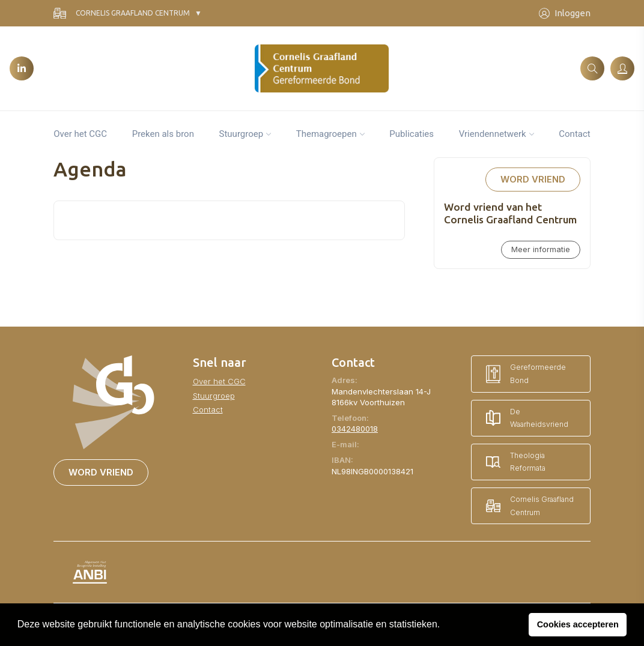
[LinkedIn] (22, 68)
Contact (574, 134)
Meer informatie (541, 249)
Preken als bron (163, 134)
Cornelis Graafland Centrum (122, 14)
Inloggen (565, 14)
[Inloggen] (622, 68)
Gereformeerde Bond (526, 374)
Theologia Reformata (516, 462)
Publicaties (412, 134)
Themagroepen (327, 134)
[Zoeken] (592, 68)
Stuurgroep (241, 134)
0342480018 (355, 429)
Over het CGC (80, 134)
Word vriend (533, 180)
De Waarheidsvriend (527, 418)
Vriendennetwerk (493, 134)
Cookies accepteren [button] (578, 624)
